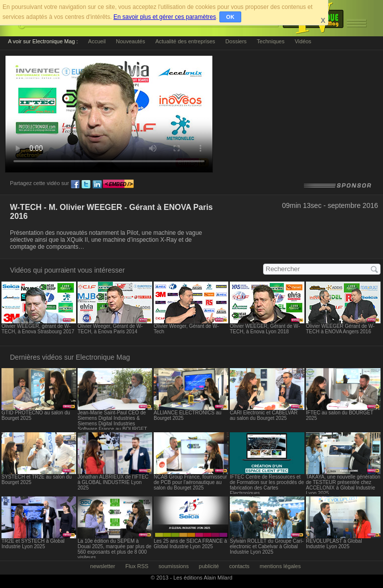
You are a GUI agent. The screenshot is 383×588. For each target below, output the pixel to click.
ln (97, 185)
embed (118, 185)
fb (75, 185)
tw (86, 185)
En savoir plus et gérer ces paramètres (165, 17)
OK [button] (231, 17)
